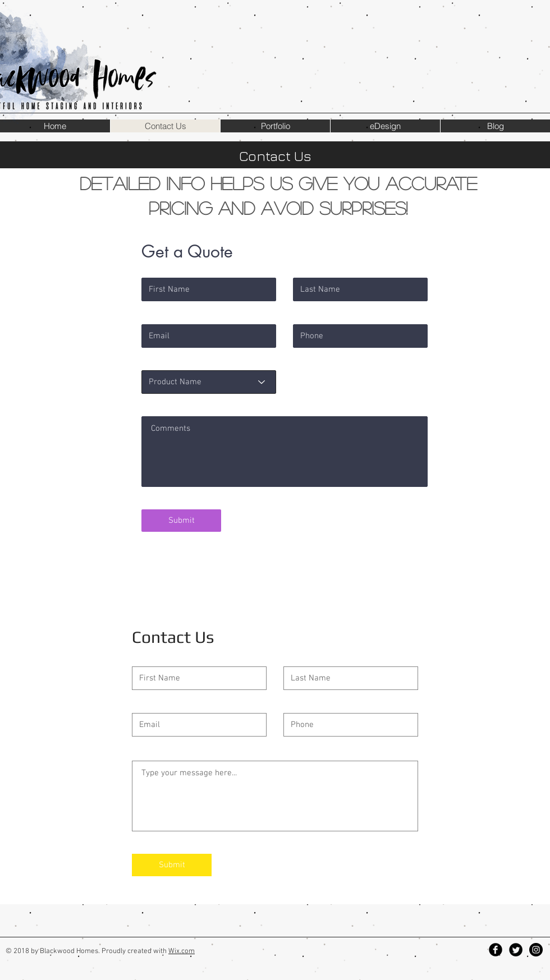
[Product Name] (209, 382)
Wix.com (182, 951)
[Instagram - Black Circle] (536, 950)
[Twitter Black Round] (516, 950)
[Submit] (181, 521)
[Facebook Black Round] (496, 950)
